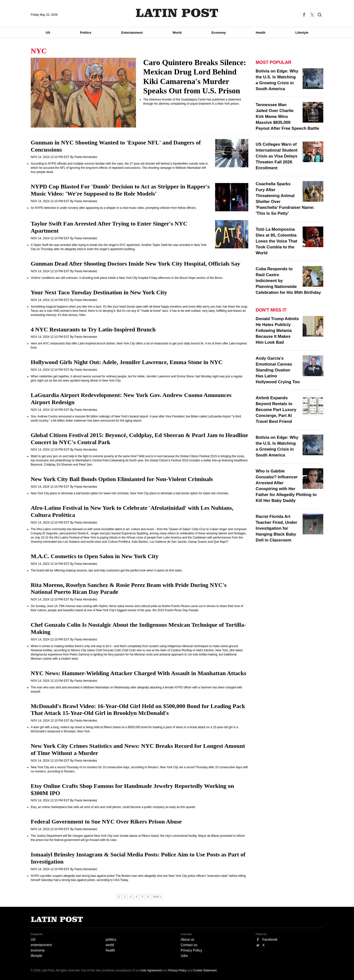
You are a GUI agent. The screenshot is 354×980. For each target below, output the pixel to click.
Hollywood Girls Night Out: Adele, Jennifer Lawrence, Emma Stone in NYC (127, 362)
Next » (157, 897)
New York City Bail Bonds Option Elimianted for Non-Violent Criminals (122, 479)
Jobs (184, 956)
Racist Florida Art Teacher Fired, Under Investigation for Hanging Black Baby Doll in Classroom (276, 528)
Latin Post (177, 13)
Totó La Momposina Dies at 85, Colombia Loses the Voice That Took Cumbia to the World (276, 241)
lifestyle (37, 956)
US (48, 33)
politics (111, 939)
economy (38, 950)
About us (187, 939)
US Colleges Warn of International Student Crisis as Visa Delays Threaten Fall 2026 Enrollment (277, 156)
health (110, 950)
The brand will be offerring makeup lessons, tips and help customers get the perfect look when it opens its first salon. (107, 570)
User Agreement (151, 970)
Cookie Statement (205, 970)
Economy (219, 33)
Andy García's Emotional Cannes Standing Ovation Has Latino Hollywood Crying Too (278, 370)
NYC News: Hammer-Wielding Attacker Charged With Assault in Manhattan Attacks (139, 673)
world (110, 945)
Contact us (189, 945)
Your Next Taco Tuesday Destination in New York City (99, 292)
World (177, 33)
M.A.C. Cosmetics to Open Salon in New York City (95, 556)
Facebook (270, 939)
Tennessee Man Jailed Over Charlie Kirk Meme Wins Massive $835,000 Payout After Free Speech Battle (287, 117)
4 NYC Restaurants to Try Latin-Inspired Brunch (93, 329)
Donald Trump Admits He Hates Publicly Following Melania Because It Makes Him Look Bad (277, 331)
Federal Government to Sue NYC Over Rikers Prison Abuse (106, 822)
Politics (86, 33)
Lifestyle (302, 33)
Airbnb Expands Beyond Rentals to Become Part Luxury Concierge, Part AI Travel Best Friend (276, 410)
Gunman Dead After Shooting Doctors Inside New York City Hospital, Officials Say (135, 264)
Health (261, 33)
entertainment (41, 945)
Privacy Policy (191, 950)
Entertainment (132, 33)
